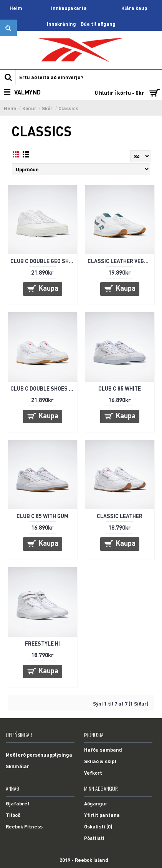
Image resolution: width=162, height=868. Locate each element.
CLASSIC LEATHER (120, 516)
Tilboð (13, 815)
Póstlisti (94, 838)
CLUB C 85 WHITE (120, 388)
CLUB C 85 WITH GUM (42, 516)
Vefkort (93, 773)
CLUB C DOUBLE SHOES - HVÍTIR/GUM (44, 388)
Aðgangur (96, 803)
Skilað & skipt (100, 761)
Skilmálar (17, 766)
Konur (29, 108)
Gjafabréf (18, 803)
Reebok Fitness (24, 826)
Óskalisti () (98, 826)
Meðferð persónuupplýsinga (39, 755)
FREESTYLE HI (42, 643)
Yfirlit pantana (102, 815)
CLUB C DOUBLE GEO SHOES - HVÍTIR (44, 261)
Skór (47, 108)
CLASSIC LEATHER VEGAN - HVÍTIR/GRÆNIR (121, 261)
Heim (10, 108)
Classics (68, 108)
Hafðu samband (103, 750)
